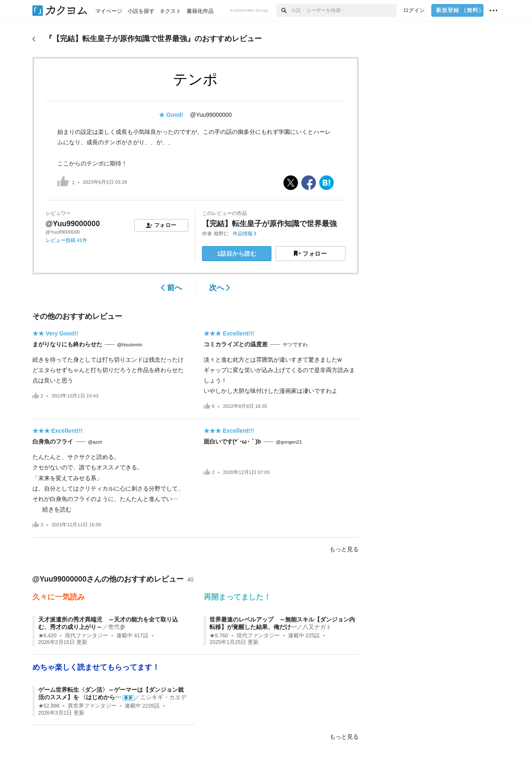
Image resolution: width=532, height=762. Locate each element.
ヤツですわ (295, 345)
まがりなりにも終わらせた (67, 344)
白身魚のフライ (53, 441)
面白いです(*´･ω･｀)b (232, 441)
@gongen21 (289, 442)
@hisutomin (130, 345)
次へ (220, 288)
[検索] (284, 10)
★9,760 (219, 636)
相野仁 (221, 234)
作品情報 (245, 234)
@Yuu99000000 (211, 115)
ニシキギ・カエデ (163, 697)
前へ (171, 288)
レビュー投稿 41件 (66, 240)
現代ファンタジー (86, 636)
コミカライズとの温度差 (236, 344)
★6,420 (48, 636)
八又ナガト (317, 627)
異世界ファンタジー (92, 706)
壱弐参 (117, 627)
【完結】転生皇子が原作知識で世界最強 (269, 224)
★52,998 (49, 706)
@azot (95, 442)
